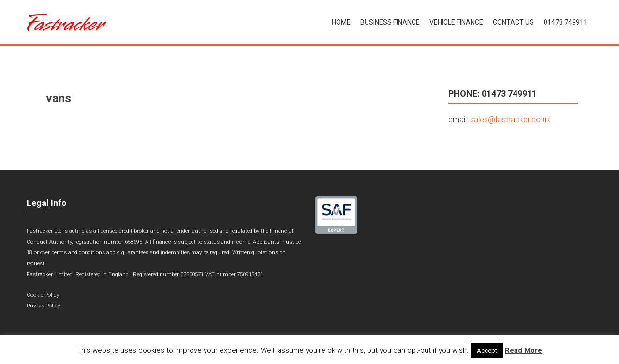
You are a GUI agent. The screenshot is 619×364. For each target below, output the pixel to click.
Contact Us (513, 22)
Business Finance (390, 22)
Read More (523, 350)
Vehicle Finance (456, 22)
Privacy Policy (43, 306)
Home (341, 22)
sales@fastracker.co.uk (510, 120)
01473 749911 (566, 22)
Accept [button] (487, 351)
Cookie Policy (43, 295)
